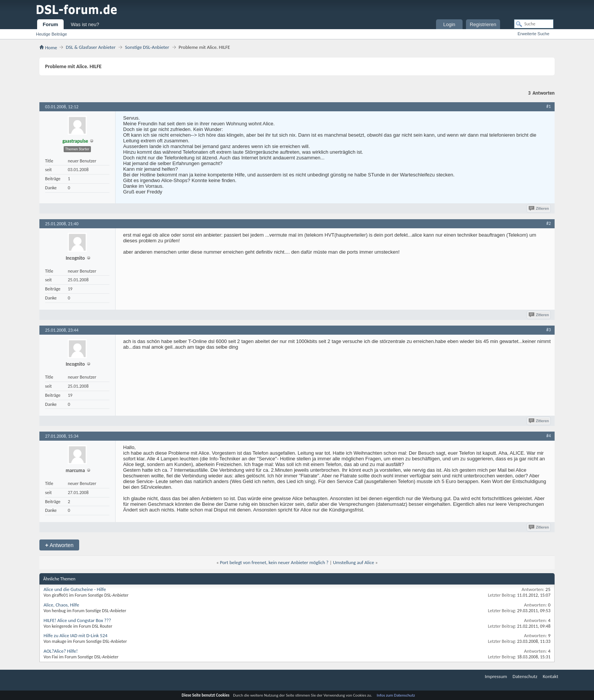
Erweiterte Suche (533, 34)
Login (449, 24)
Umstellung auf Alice (353, 562)
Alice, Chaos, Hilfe (61, 605)
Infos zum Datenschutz (396, 695)
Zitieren (539, 208)
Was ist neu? (85, 24)
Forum (50, 24)
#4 (549, 436)
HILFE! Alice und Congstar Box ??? (77, 620)
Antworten (59, 545)
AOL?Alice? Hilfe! (61, 651)
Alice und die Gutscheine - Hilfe (75, 589)
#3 (549, 330)
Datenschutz (525, 676)
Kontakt (551, 676)
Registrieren (483, 24)
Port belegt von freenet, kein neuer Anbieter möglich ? (274, 562)
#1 (549, 106)
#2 (549, 223)
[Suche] (534, 24)
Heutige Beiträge (52, 34)
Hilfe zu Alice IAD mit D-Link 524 (76, 635)
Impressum (496, 676)
